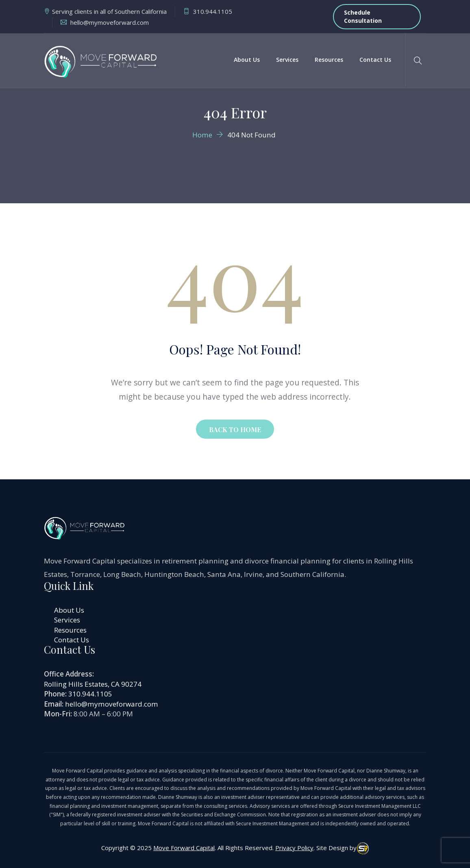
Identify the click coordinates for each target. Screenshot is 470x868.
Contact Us (375, 60)
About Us (247, 60)
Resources (329, 60)
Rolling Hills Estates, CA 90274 (93, 684)
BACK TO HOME (235, 430)
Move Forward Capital (184, 848)
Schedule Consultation (363, 16)
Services (287, 60)
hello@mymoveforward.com (112, 704)
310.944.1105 (90, 694)
